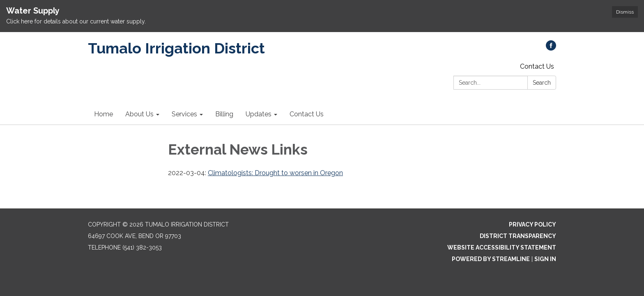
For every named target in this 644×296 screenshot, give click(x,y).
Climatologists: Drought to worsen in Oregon (275, 173)
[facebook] (551, 48)
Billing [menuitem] (224, 114)
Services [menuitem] (184, 114)
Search (542, 83)
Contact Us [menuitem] (307, 114)
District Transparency (518, 236)
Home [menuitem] (103, 114)
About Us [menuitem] (139, 114)
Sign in (545, 259)
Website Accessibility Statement (502, 247)
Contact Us (537, 66)
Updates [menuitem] (259, 114)
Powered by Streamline (491, 259)
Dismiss (625, 12)
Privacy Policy (532, 224)
